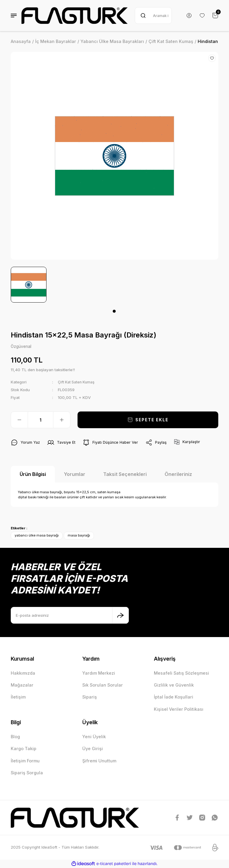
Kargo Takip (24, 749)
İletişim (18, 697)
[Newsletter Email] (70, 616)
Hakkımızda (23, 673)
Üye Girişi (93, 749)
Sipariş (90, 697)
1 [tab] (114, 311)
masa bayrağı (79, 536)
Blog (15, 737)
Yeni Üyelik (94, 737)
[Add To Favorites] (212, 58)
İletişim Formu (25, 761)
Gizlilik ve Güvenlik (174, 685)
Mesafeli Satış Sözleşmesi (181, 673)
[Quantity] (41, 420)
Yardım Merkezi (99, 673)
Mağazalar (22, 685)
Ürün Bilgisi (33, 474)
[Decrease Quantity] (19, 420)
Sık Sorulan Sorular (103, 685)
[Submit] (120, 616)
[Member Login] (189, 16)
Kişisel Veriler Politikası (179, 709)
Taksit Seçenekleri (125, 474)
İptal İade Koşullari (174, 697)
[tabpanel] (29, 285)
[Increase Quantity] (62, 420)
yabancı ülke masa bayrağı (37, 536)
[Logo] (75, 16)
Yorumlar (75, 474)
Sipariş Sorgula (27, 773)
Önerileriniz (178, 474)
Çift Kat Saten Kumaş (78, 382)
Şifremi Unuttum (99, 761)
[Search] (153, 16)
